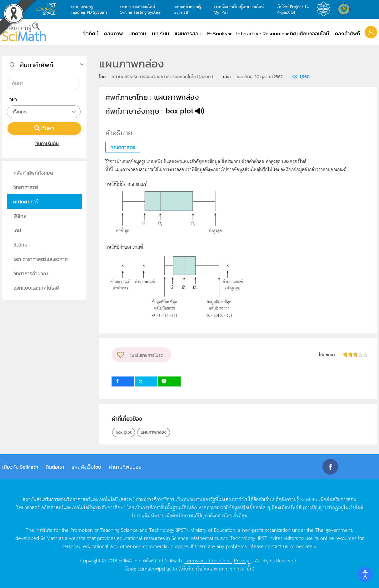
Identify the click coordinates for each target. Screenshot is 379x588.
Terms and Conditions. (209, 560)
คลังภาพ (113, 33)
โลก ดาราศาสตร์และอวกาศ (41, 259)
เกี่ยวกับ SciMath (20, 467)
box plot (124, 432)
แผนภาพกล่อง (154, 432)
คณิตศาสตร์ (26, 202)
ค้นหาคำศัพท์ (37, 65)
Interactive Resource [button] (260, 33)
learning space (48, 9)
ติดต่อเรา (55, 467)
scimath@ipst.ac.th (157, 568)
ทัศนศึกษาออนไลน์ (309, 33)
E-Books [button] (217, 33)
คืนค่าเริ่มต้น (44, 143)
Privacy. (242, 560)
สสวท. (325, 9)
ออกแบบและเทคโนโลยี (36, 288)
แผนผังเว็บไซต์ (86, 467)
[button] (371, 32)
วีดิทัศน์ (91, 33)
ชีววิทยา (22, 245)
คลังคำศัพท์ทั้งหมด (33, 173)
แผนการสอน (188, 33)
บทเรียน (160, 33)
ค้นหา (44, 128)
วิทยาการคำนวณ (31, 273)
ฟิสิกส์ (20, 216)
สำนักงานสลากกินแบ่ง (345, 9)
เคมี (17, 230)
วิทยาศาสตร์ (26, 187)
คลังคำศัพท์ (347, 33)
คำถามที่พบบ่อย (125, 467)
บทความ (137, 33)
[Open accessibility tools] (365, 574)
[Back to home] (24, 32)
